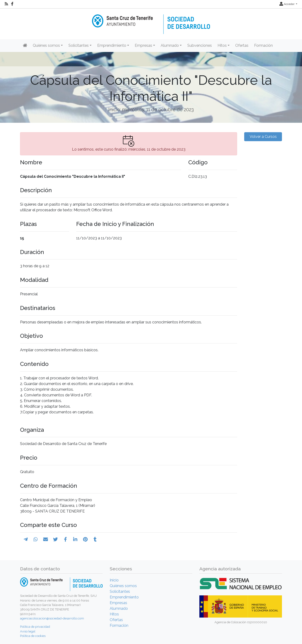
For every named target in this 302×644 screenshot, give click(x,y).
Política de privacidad (35, 627)
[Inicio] (151, 21)
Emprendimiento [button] (112, 45)
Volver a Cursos (263, 137)
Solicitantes (120, 591)
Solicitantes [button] (79, 45)
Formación (263, 45)
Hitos (114, 614)
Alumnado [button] (170, 45)
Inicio (114, 580)
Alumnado (119, 608)
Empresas (118, 603)
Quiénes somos (123, 586)
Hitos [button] (222, 45)
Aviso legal (28, 631)
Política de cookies (33, 636)
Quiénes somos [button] (46, 45)
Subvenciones (200, 45)
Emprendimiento (124, 597)
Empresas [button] (143, 45)
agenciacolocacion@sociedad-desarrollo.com (52, 618)
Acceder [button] (287, 4)
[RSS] (6, 4)
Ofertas (242, 45)
